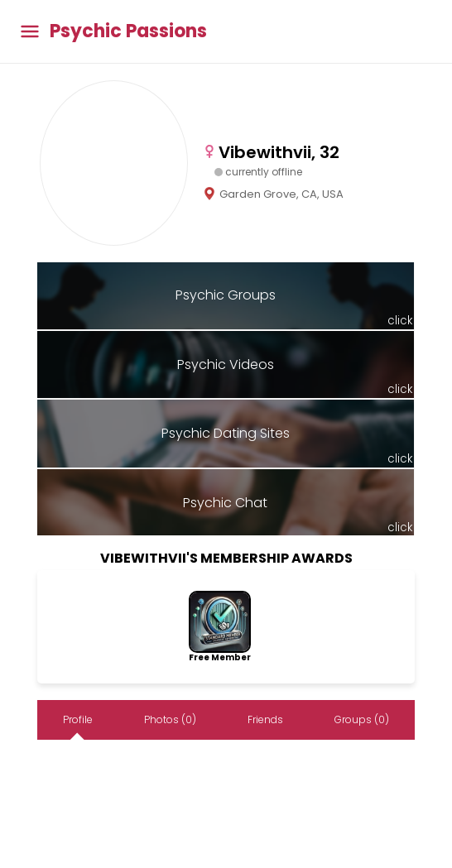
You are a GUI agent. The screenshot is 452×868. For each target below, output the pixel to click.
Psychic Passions (128, 31)
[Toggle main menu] (30, 32)
